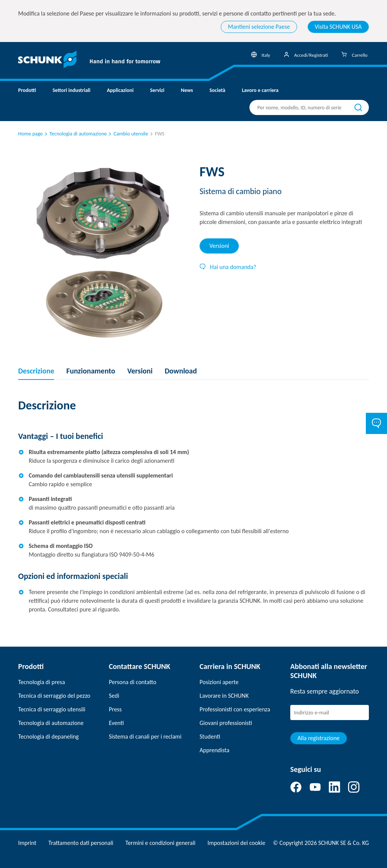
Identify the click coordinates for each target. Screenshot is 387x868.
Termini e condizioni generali (160, 843)
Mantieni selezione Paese (259, 27)
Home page (30, 134)
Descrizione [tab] (36, 371)
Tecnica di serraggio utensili (52, 709)
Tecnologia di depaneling (48, 737)
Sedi (114, 696)
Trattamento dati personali (81, 843)
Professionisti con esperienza (235, 709)
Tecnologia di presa (42, 682)
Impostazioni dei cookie (236, 843)
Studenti (210, 737)
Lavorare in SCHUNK (224, 696)
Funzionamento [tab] (91, 371)
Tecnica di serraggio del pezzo (54, 696)
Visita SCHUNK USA (338, 27)
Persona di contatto (133, 682)
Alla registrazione (319, 738)
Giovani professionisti (226, 723)
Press (115, 709)
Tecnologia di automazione (75, 134)
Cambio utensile (128, 134)
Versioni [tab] (219, 246)
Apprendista (214, 750)
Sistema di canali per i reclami (145, 737)
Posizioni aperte (219, 682)
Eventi (116, 723)
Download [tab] (181, 371)
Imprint (27, 843)
